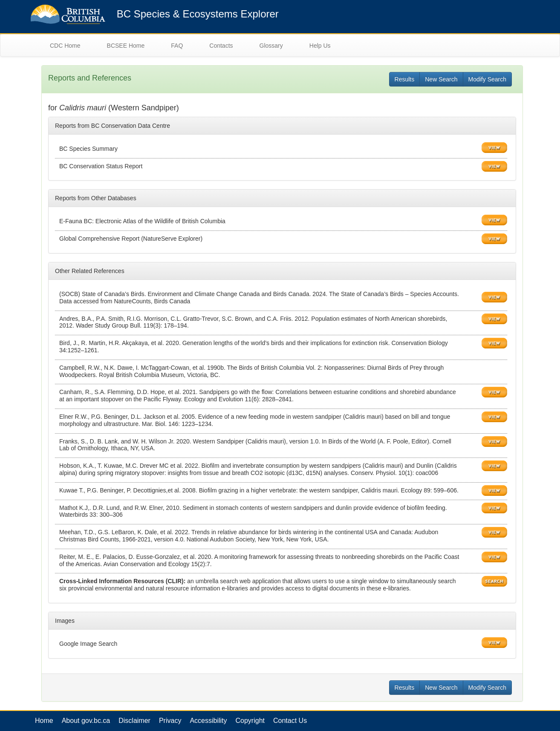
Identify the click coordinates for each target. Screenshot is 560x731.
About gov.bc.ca (86, 721)
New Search (441, 79)
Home (44, 721)
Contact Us (290, 721)
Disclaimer (134, 721)
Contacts (221, 46)
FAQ (177, 46)
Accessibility (208, 721)
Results (405, 79)
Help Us (320, 46)
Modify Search (487, 79)
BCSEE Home (126, 46)
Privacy (170, 721)
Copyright (250, 721)
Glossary (271, 46)
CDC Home (65, 46)
